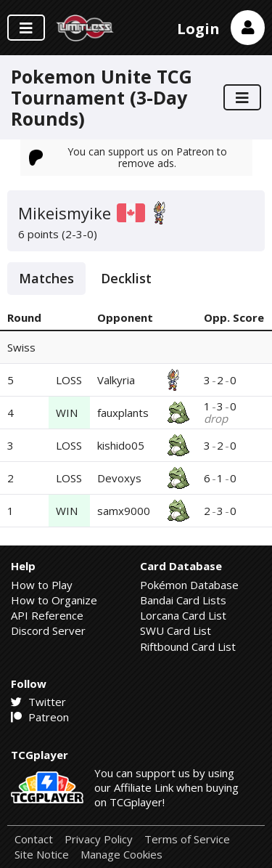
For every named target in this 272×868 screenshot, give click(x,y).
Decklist (126, 278)
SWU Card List (176, 630)
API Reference (47, 615)
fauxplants (123, 413)
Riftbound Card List (188, 646)
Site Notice (42, 855)
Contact (34, 839)
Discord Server (48, 630)
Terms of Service (187, 839)
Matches (46, 278)
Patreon (40, 717)
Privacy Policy (99, 839)
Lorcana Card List (183, 615)
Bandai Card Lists (183, 600)
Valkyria (116, 380)
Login (198, 29)
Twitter (38, 702)
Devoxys (119, 478)
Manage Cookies (121, 855)
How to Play (42, 585)
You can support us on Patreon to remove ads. (128, 157)
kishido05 (121, 445)
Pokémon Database (189, 585)
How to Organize (54, 600)
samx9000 (124, 511)
